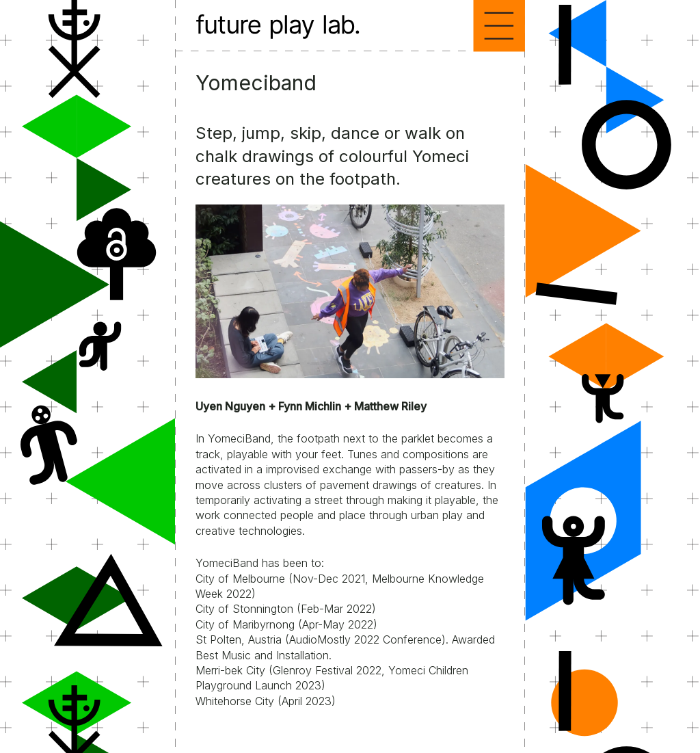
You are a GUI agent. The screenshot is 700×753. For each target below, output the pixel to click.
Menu (499, 26)
